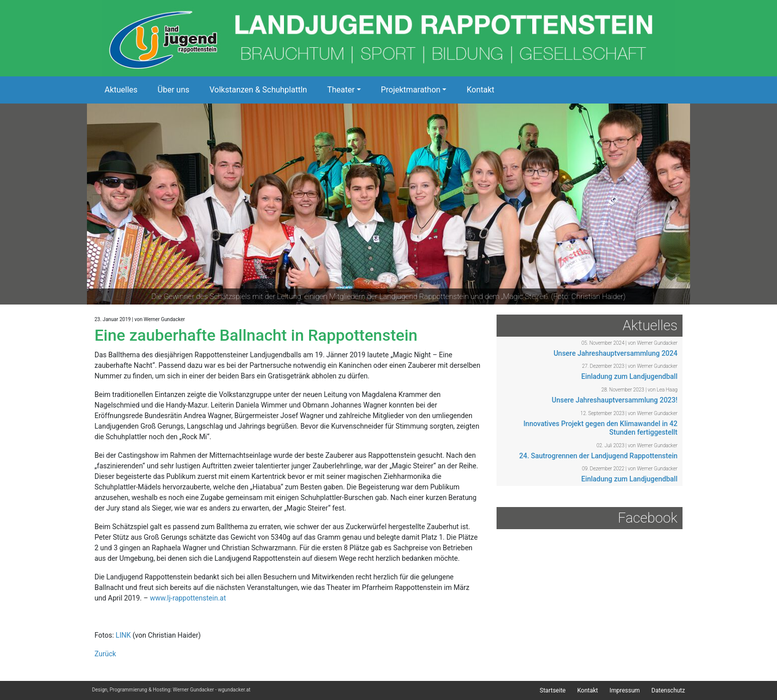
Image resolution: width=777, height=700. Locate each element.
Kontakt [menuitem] (587, 690)
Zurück (105, 654)
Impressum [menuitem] (625, 690)
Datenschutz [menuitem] (668, 690)
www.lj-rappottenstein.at (188, 598)
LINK (123, 635)
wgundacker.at (234, 690)
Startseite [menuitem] (553, 690)
